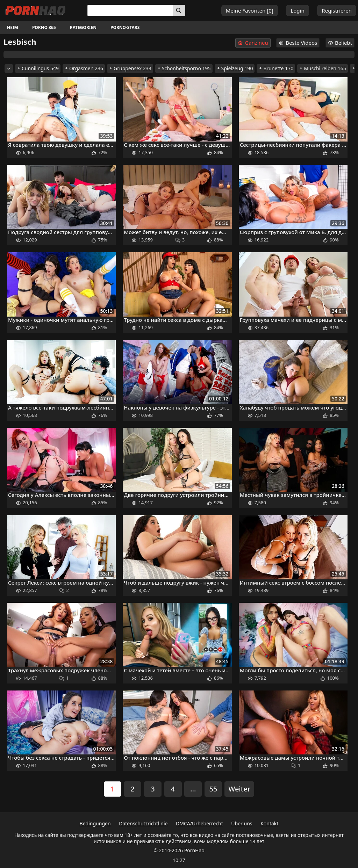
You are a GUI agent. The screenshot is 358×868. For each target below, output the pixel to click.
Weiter (239, 789)
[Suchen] (179, 10)
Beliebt (340, 43)
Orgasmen (84, 68)
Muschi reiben (323, 68)
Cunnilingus (38, 68)
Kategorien (83, 27)
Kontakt (269, 823)
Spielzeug (235, 68)
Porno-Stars (125, 27)
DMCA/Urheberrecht (199, 823)
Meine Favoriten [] (250, 10)
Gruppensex (130, 68)
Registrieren (337, 10)
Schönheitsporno (184, 68)
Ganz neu (253, 43)
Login (297, 10)
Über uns (242, 823)
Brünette (276, 68)
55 (213, 789)
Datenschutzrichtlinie (143, 823)
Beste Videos (298, 43)
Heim (13, 27)
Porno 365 (44, 27)
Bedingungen (95, 823)
